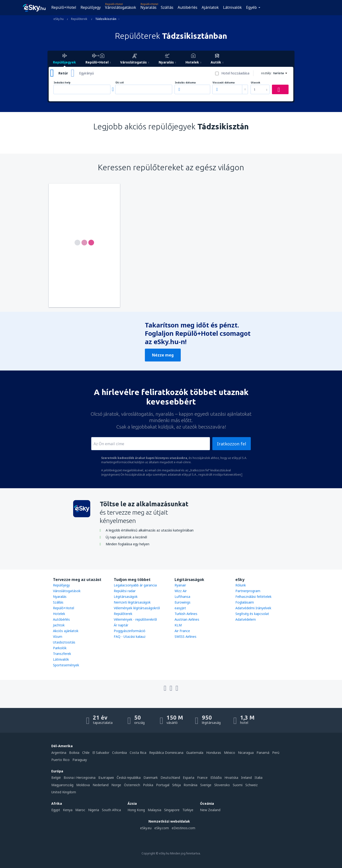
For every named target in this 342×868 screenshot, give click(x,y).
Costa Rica (138, 753)
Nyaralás (148, 7)
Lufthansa (182, 597)
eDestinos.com (183, 828)
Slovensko (222, 785)
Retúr (63, 73)
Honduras (214, 753)
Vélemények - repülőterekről (135, 619)
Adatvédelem (246, 619)
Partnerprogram (248, 591)
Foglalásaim (245, 602)
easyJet (180, 608)
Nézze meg (163, 355)
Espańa (189, 778)
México (230, 753)
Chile (86, 753)
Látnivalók (232, 7)
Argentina (59, 753)
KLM (178, 625)
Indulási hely (62, 83)
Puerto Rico (60, 760)
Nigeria (94, 810)
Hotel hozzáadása (235, 73)
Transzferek (62, 654)
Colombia (119, 753)
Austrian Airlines (187, 619)
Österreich (132, 785)
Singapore (172, 810)
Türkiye (188, 810)
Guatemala (195, 753)
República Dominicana (166, 753)
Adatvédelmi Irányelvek (253, 608)
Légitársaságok (126, 597)
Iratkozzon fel (232, 444)
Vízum (58, 636)
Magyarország (62, 785)
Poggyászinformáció (130, 631)
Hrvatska (231, 778)
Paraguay (80, 760)
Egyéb (251, 7)
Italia (259, 778)
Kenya (68, 810)
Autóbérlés (188, 7)
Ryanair (180, 585)
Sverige (206, 785)
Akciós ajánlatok (66, 631)
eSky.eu (146, 828)
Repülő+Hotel (64, 7)
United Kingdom (64, 792)
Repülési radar (125, 591)
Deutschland (170, 778)
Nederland (101, 785)
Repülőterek (123, 614)
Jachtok (59, 625)
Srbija (176, 785)
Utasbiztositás (64, 642)
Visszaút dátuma (224, 83)
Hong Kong (136, 810)
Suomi (238, 785)
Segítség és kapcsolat (252, 614)
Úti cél (120, 83)
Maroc (80, 810)
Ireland (246, 778)
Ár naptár (121, 625)
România (190, 785)
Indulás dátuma (185, 83)
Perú (276, 753)
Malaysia (154, 810)
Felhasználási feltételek (253, 597)
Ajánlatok (210, 7)
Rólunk (241, 585)
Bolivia (74, 753)
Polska (148, 785)
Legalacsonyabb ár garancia (135, 585)
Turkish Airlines (186, 614)
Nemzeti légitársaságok (132, 602)
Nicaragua (246, 753)
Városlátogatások (121, 7)
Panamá (263, 753)
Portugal (163, 785)
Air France (182, 631)
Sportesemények (66, 665)
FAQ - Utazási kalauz (130, 636)
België (56, 778)
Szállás (167, 7)
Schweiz (252, 785)
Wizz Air (181, 591)
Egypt (56, 810)
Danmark (151, 778)
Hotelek (59, 614)
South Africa (111, 810)
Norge (116, 785)
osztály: (266, 73)
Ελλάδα (216, 778)
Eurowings (183, 602)
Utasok (255, 83)
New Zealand (210, 810)
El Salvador (101, 753)
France (202, 778)
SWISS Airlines (185, 636)
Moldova (83, 785)
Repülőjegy (91, 7)
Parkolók (60, 648)
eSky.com (162, 828)
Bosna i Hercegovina (80, 778)
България (106, 778)
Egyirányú (86, 73)
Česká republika (129, 778)
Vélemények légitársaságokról (137, 608)
